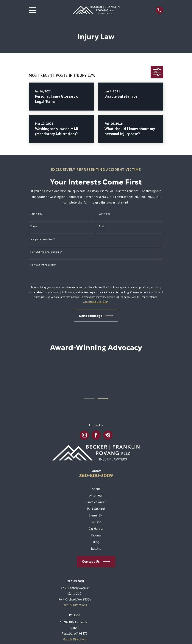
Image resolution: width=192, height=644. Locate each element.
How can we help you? (43, 265)
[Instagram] (84, 435)
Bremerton (96, 515)
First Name (36, 214)
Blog (96, 542)
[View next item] (103, 398)
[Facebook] (96, 435)
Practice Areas (96, 502)
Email (102, 226)
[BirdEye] (108, 435)
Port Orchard (96, 509)
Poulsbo (96, 522)
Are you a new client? (43, 239)
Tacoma (96, 535)
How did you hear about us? (46, 252)
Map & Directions (75, 605)
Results (96, 549)
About (96, 489)
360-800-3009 (96, 476)
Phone (34, 226)
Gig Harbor (96, 529)
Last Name (105, 214)
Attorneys (96, 495)
